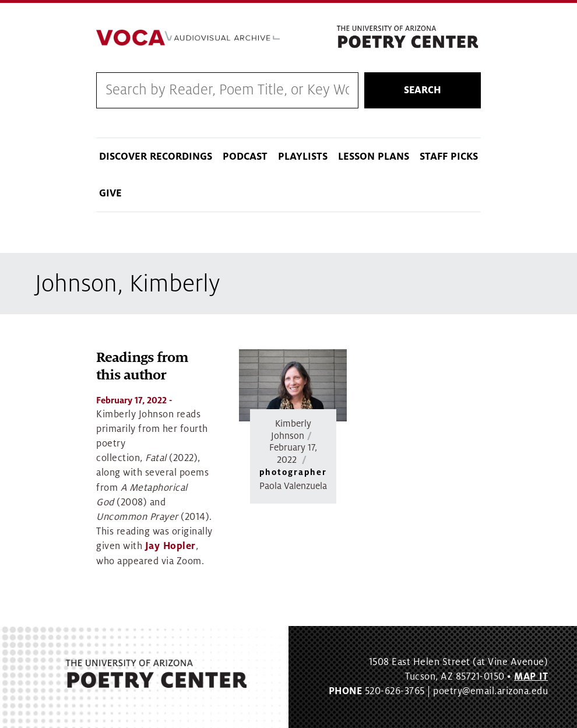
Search (423, 90)
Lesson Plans (374, 156)
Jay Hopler (170, 546)
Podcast (245, 156)
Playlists (303, 156)
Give (110, 193)
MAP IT (531, 677)
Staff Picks (449, 156)
